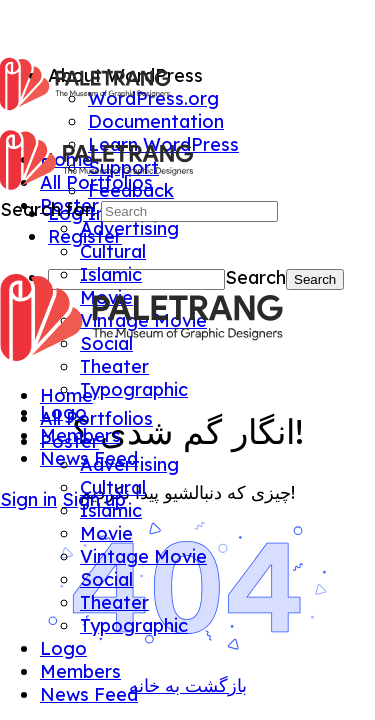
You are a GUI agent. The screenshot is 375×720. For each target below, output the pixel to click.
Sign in (28, 499)
